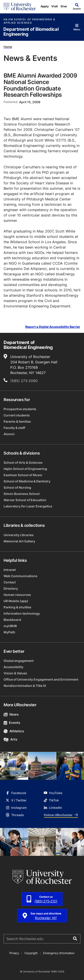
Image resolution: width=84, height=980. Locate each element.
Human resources (17, 595)
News (11, 714)
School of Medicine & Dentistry (27, 481)
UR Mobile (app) (16, 601)
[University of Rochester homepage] (20, 6)
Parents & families (17, 421)
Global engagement (19, 661)
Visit (55, 6)
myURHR (10, 626)
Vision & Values (15, 673)
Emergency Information (59, 953)
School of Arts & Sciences (23, 462)
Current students (17, 415)
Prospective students (20, 409)
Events (12, 723)
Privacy (14, 953)
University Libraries (19, 535)
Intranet (10, 570)
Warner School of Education (25, 500)
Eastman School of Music (23, 475)
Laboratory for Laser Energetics (28, 506)
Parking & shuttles (17, 607)
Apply (45, 6)
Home (8, 47)
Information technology (22, 613)
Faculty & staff (14, 428)
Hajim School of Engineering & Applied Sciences (29, 21)
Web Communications (20, 576)
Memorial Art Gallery (19, 541)
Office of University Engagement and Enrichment (41, 679)
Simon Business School (22, 494)
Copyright (31, 953)
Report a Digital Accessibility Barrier (53, 327)
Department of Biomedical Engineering (31, 32)
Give (64, 6)
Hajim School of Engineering (25, 469)
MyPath (9, 632)
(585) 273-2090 (24, 381)
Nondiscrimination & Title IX (25, 686)
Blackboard (12, 620)
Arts (10, 739)
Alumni (9, 434)
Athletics (14, 731)
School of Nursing (17, 487)
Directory (11, 588)
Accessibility (13, 667)
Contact (10, 582)
